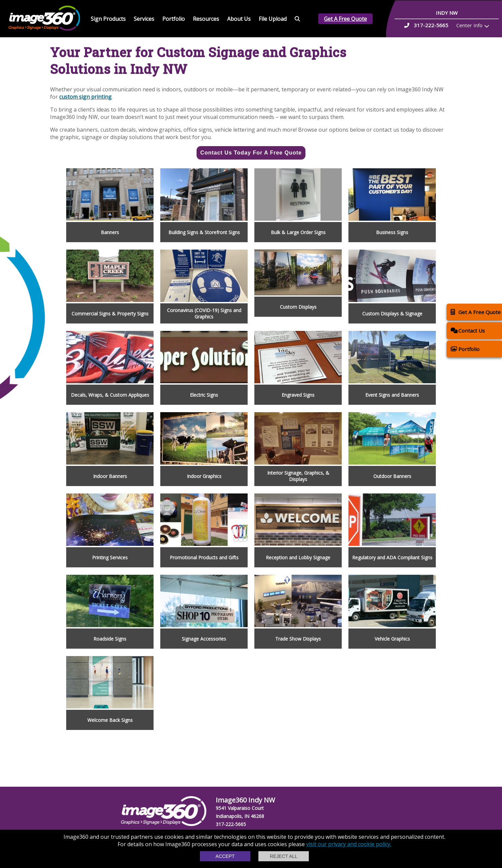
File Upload (273, 19)
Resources (206, 19)
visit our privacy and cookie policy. (349, 844)
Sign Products (108, 19)
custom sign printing (85, 97)
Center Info (469, 25)
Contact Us (468, 330)
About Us (239, 19)
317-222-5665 (231, 824)
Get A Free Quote (345, 19)
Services (144, 19)
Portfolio (174, 19)
